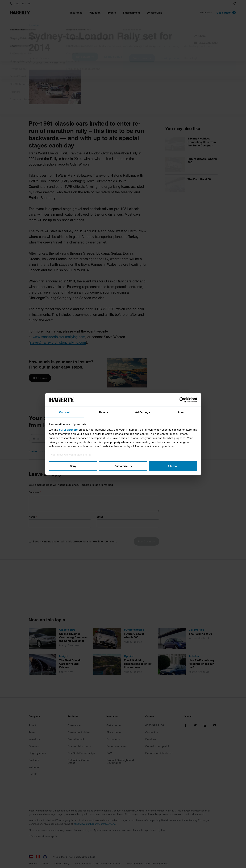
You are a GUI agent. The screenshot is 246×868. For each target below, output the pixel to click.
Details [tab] (103, 412)
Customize (123, 466)
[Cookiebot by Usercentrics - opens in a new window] (182, 400)
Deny (73, 466)
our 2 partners (68, 430)
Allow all (173, 466)
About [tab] (182, 412)
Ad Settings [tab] (143, 412)
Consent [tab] (64, 412)
